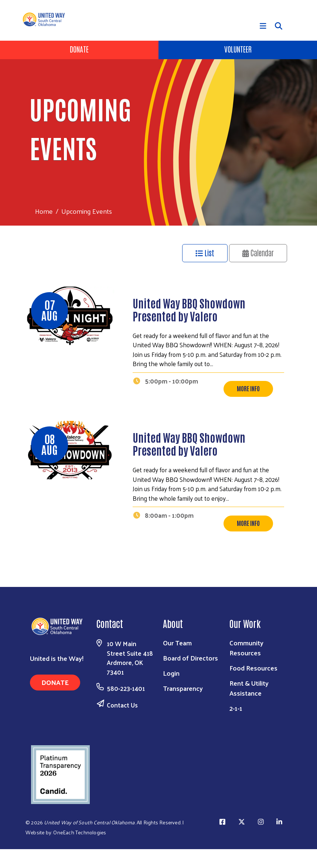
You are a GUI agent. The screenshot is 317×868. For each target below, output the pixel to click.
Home (44, 211)
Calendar (258, 253)
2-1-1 (236, 727)
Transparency (183, 707)
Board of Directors (190, 677)
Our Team (177, 661)
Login (171, 692)
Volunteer (238, 49)
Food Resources (253, 687)
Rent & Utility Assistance (249, 707)
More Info (248, 398)
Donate (79, 49)
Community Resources (246, 666)
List (205, 253)
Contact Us (122, 724)
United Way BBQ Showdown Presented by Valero (189, 309)
